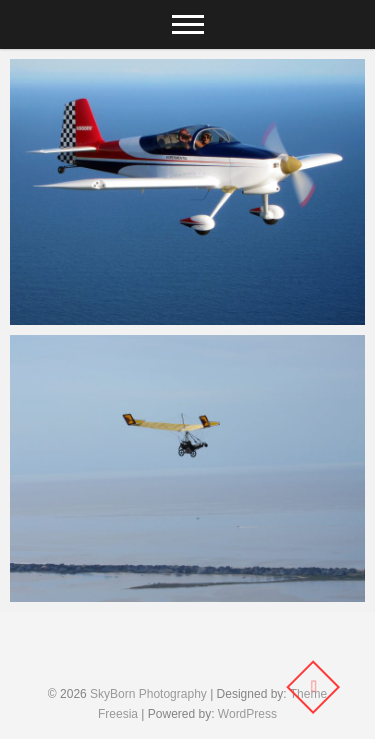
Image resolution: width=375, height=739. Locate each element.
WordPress (247, 714)
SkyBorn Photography (148, 694)
